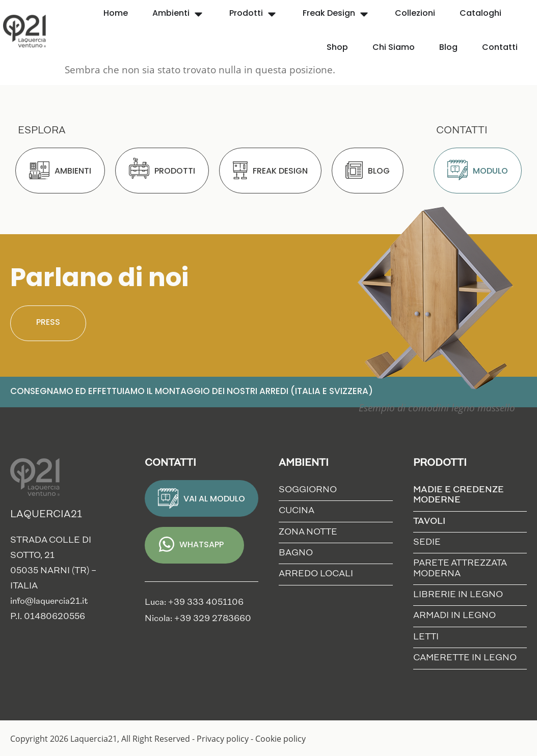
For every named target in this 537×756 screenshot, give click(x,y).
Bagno (296, 553)
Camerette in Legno (465, 658)
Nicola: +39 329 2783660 (198, 619)
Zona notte (308, 532)
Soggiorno (308, 490)
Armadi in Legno (454, 616)
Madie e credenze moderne (465, 495)
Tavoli (432, 522)
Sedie (427, 542)
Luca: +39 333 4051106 (194, 603)
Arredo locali (316, 574)
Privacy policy (223, 739)
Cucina (297, 511)
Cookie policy (280, 739)
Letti (426, 637)
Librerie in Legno (458, 595)
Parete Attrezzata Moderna (460, 568)
